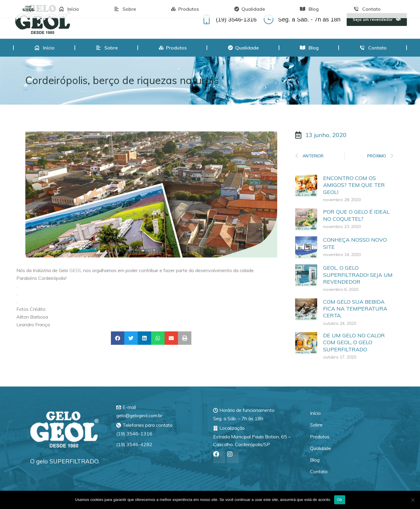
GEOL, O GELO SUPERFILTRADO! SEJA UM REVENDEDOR (358, 275)
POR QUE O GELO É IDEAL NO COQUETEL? (356, 215)
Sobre (316, 425)
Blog (315, 460)
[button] (118, 338)
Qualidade (321, 448)
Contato (319, 471)
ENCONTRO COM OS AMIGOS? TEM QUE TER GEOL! (354, 185)
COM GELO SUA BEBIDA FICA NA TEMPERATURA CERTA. (355, 309)
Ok (340, 500)
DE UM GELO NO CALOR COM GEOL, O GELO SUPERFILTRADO (354, 342)
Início (315, 413)
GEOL (76, 270)
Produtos (320, 437)
